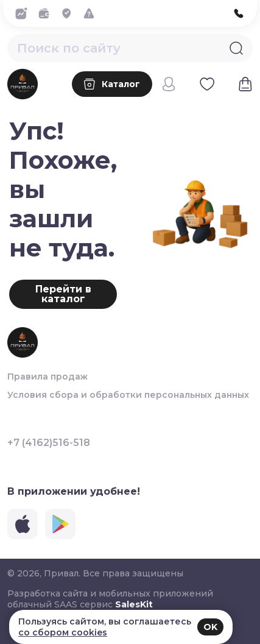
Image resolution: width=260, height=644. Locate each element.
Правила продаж (47, 377)
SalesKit (134, 604)
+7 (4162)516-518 (49, 443)
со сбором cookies (63, 632)
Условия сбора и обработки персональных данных (128, 395)
